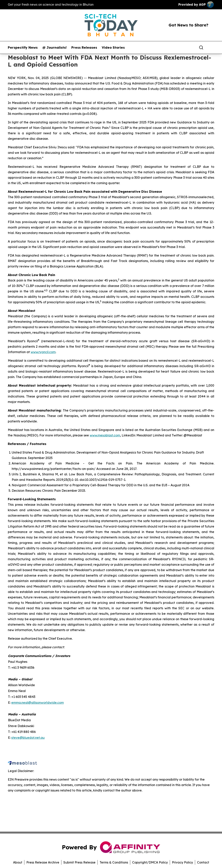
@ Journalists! (54, 47)
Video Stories (113, 47)
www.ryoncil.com (43, 352)
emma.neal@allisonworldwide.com (38, 703)
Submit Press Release (79, 862)
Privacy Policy (182, 862)
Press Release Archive (43, 862)
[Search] (201, 47)
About (18, 862)
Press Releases (84, 47)
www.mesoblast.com (105, 435)
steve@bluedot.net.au (28, 738)
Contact (203, 862)
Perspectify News (23, 47)
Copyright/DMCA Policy (150, 862)
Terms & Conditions (114, 862)
